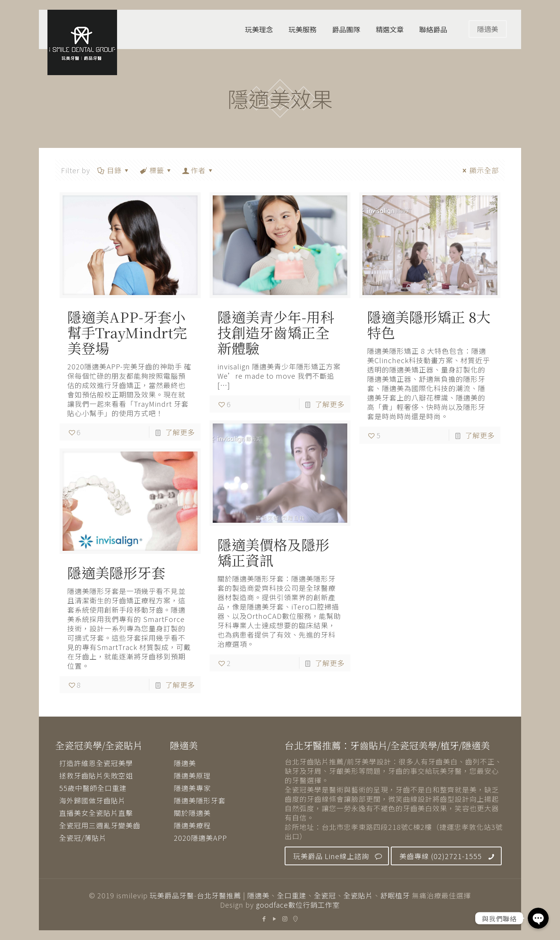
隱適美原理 (192, 775)
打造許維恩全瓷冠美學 (96, 763)
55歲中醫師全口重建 (93, 788)
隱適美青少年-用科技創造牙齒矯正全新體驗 (276, 332)
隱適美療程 (192, 825)
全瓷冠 (325, 895)
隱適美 (488, 29)
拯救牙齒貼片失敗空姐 (96, 775)
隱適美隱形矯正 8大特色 (429, 324)
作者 (198, 170)
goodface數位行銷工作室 (298, 905)
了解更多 (180, 432)
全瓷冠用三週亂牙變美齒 (100, 825)
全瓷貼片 (358, 895)
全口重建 (292, 895)
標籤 (156, 170)
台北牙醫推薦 (219, 895)
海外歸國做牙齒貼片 (92, 800)
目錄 (114, 170)
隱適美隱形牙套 (116, 572)
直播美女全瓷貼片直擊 (96, 813)
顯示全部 (479, 170)
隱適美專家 (192, 788)
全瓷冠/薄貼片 (83, 838)
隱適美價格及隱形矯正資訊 (273, 552)
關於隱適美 (192, 813)
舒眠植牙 (395, 895)
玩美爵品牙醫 (172, 895)
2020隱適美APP (200, 838)
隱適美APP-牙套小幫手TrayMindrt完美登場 (127, 332)
